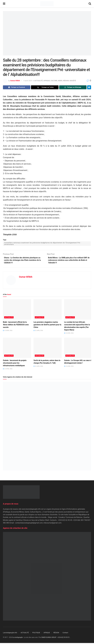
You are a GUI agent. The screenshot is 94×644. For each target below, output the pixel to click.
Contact (65, 634)
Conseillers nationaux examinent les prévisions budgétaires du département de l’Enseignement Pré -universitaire (43, 244)
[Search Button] (90, 4)
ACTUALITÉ (39, 81)
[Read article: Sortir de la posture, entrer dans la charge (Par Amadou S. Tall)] (48, 349)
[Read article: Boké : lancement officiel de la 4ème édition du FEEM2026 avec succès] (17, 310)
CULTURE (54, 81)
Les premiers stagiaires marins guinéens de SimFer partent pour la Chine (47, 326)
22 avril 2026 (8, 331)
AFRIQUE (47, 81)
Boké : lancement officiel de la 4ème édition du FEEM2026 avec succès (16, 326)
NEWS (60, 81)
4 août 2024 (28, 81)
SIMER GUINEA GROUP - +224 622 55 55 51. (56, 638)
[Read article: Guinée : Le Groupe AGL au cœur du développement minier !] (78, 349)
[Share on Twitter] (45, 87)
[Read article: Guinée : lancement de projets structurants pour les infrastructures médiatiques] (17, 349)
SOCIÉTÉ (73, 81)
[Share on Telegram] (89, 87)
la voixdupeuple (18, 638)
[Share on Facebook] (17, 87)
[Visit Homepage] (47, 4)
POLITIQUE (36, 634)
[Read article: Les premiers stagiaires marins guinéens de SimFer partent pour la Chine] (48, 310)
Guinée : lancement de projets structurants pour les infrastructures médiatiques (15, 364)
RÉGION (66, 81)
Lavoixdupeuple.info (10, 634)
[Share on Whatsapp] (73, 87)
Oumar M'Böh (15, 81)
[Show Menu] (4, 4)
